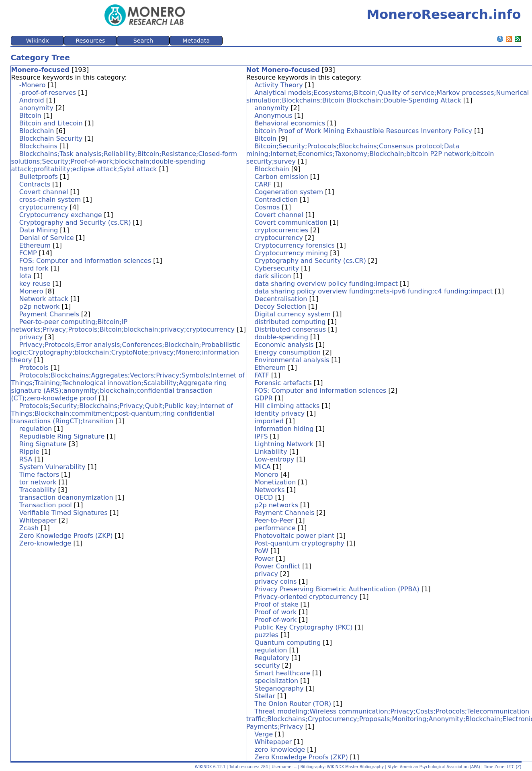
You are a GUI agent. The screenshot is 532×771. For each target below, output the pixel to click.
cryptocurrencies (281, 230)
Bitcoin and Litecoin (51, 123)
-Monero (32, 85)
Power (264, 559)
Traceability (38, 490)
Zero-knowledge (45, 543)
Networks (269, 490)
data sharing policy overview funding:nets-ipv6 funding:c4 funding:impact (373, 291)
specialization (276, 681)
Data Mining (39, 230)
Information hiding (284, 429)
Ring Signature (43, 444)
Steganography (279, 688)
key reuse (35, 284)
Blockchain (37, 131)
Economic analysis (284, 345)
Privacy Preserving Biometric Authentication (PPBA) (337, 589)
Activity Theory (279, 85)
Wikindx (38, 41)
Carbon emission (281, 177)
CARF (263, 184)
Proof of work (275, 612)
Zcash (29, 528)
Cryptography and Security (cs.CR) (75, 222)
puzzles (266, 635)
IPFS (261, 436)
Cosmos (267, 207)
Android (32, 100)
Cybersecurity (277, 268)
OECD (264, 497)
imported (269, 421)
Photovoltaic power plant (294, 536)
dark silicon (273, 276)
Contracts (35, 184)
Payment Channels (49, 314)
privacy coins (275, 581)
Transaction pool (46, 505)
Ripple (29, 452)
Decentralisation (281, 299)
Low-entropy (274, 459)
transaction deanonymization (66, 497)
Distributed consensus (290, 329)
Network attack (44, 299)
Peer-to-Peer (274, 520)
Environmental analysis (292, 360)
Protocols (34, 368)
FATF (262, 375)
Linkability (271, 452)
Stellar (265, 696)
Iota (26, 276)
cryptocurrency (44, 207)
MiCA (262, 467)
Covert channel (44, 192)
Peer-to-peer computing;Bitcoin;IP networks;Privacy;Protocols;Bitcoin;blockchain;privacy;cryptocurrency (123, 326)
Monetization (275, 482)
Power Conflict (277, 566)
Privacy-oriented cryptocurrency (306, 597)
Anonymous (273, 116)
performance (275, 528)
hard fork (34, 268)
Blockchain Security (51, 138)
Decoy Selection (280, 307)
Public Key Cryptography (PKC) (303, 627)
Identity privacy (279, 413)
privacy (31, 337)
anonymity (36, 108)
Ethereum (35, 245)
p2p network (40, 307)
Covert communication (291, 222)
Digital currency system (293, 314)
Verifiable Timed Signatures (63, 513)
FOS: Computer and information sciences (85, 261)
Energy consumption (287, 352)
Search (143, 41)
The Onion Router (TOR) (293, 704)
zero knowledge (280, 749)
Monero (31, 291)
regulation (36, 429)
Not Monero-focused (283, 70)
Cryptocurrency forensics (295, 245)
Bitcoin (30, 116)
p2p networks (276, 505)
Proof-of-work (275, 620)
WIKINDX (204, 767)
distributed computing (290, 322)
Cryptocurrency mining (291, 253)
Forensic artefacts (283, 383)
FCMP (28, 253)
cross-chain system (50, 200)
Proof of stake (276, 604)
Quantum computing (287, 643)
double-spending (281, 337)
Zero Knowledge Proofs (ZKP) (66, 536)
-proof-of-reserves (48, 93)
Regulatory (272, 658)
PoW (261, 551)
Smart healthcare (282, 673)
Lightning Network (284, 444)
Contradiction (276, 200)
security (267, 665)
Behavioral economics (290, 123)
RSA (26, 459)
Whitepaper (38, 520)
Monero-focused (40, 70)
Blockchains (38, 146)
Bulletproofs (39, 177)
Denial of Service (47, 238)
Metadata (196, 41)
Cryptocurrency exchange (61, 215)
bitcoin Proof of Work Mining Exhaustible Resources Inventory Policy (363, 131)
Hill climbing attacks (287, 406)
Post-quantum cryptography (299, 543)
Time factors (39, 475)
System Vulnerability (52, 467)
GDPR (263, 398)
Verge (264, 734)
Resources (90, 41)
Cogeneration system (289, 192)
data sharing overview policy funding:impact (326, 284)
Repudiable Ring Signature (62, 436)
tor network (38, 482)
